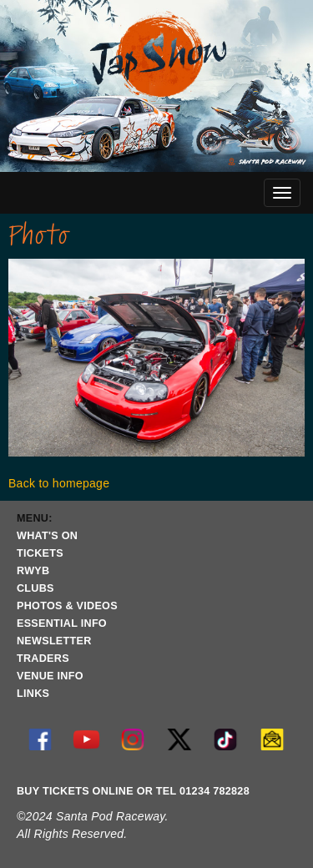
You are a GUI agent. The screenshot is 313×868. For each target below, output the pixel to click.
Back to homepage (59, 483)
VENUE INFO (50, 676)
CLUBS (35, 588)
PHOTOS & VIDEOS (67, 606)
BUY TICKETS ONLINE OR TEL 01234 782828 (133, 791)
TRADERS (43, 659)
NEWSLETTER (54, 641)
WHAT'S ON (47, 536)
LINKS (33, 694)
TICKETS (40, 553)
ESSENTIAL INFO (62, 623)
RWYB (33, 571)
